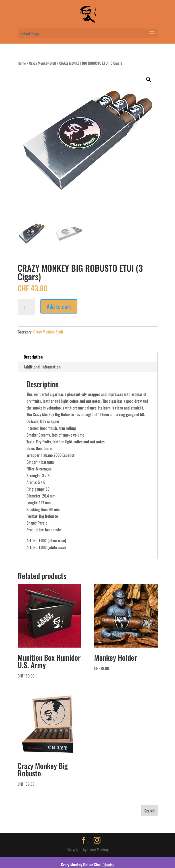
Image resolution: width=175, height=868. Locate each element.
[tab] (88, 357)
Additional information (42, 367)
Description (33, 357)
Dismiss (108, 864)
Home (22, 63)
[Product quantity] (26, 307)
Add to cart (59, 306)
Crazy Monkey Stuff (43, 63)
